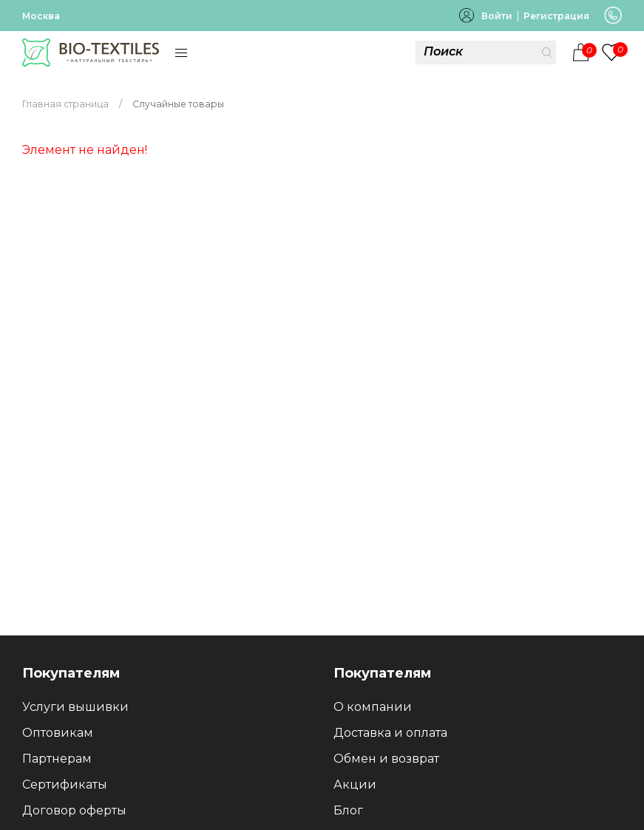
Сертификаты (65, 785)
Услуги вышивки (75, 707)
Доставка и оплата (390, 733)
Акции (355, 785)
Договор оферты (74, 810)
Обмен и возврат (386, 759)
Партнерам (57, 759)
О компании (373, 707)
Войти (497, 16)
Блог (348, 810)
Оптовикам (58, 733)
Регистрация (556, 16)
